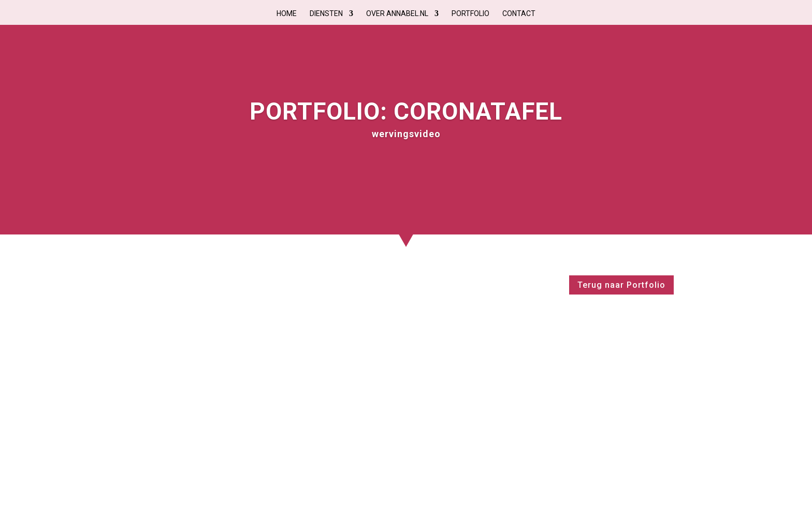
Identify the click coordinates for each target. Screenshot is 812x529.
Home (287, 14)
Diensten (326, 14)
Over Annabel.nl (397, 14)
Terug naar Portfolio (621, 285)
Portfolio (470, 14)
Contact (519, 14)
